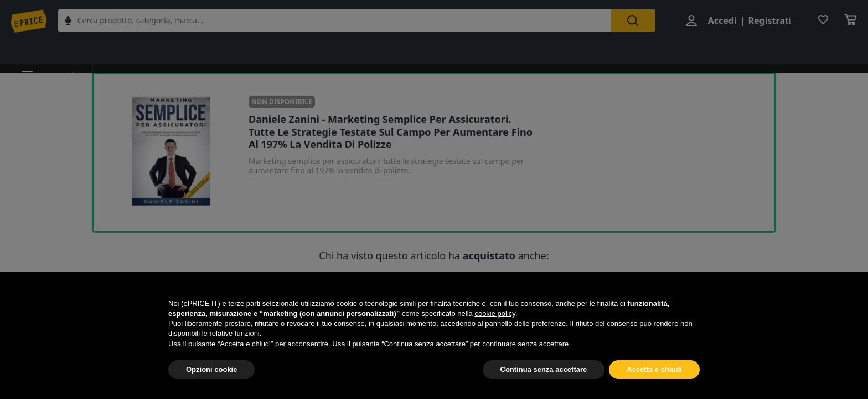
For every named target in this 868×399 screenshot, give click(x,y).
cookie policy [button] (495, 313)
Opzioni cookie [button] (211, 369)
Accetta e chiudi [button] (654, 369)
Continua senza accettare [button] (544, 369)
